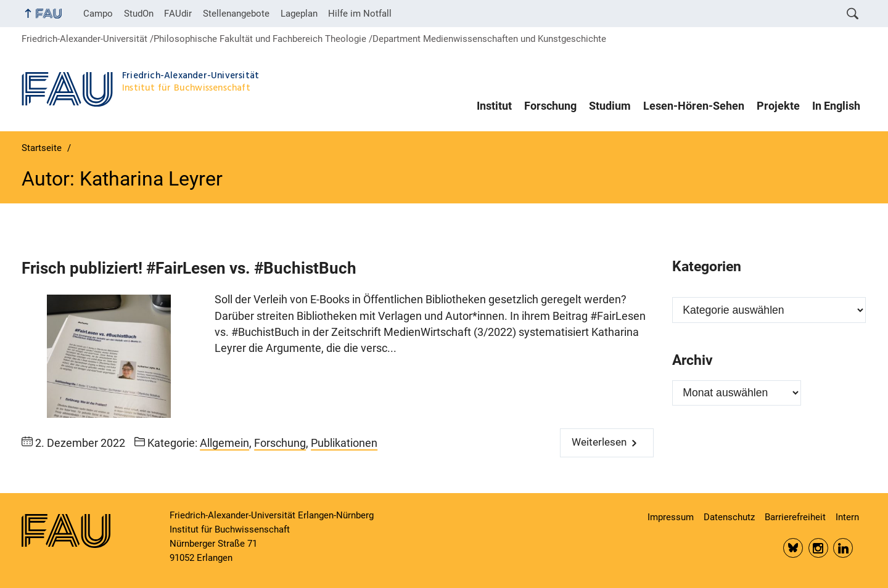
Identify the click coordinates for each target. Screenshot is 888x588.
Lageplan (299, 14)
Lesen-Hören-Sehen (694, 106)
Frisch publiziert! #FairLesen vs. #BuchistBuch (189, 268)
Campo (98, 14)
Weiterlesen (599, 442)
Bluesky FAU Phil (793, 548)
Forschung (550, 106)
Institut (494, 106)
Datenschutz (729, 517)
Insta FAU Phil (818, 548)
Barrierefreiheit (795, 517)
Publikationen (344, 443)
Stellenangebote (236, 14)
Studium (610, 106)
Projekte (778, 106)
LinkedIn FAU (843, 548)
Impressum (671, 517)
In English (836, 106)
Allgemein (224, 443)
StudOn (139, 14)
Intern (847, 517)
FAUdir (178, 14)
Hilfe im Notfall (360, 14)
